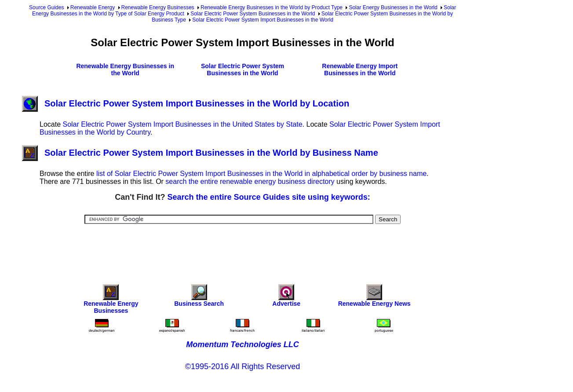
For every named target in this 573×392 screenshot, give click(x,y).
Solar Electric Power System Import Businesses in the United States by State (182, 124)
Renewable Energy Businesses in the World (125, 70)
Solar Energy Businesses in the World (393, 7)
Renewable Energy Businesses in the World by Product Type (272, 7)
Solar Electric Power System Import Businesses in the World (263, 20)
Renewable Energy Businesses (158, 7)
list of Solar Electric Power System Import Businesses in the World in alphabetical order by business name (261, 174)
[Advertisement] (243, 248)
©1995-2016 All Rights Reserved (243, 366)
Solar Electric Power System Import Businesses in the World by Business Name (200, 153)
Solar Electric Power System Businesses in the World (253, 14)
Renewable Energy (93, 7)
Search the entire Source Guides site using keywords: (269, 197)
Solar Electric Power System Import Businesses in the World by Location (186, 103)
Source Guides (46, 7)
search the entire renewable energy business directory (250, 181)
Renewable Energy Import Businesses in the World (360, 70)
